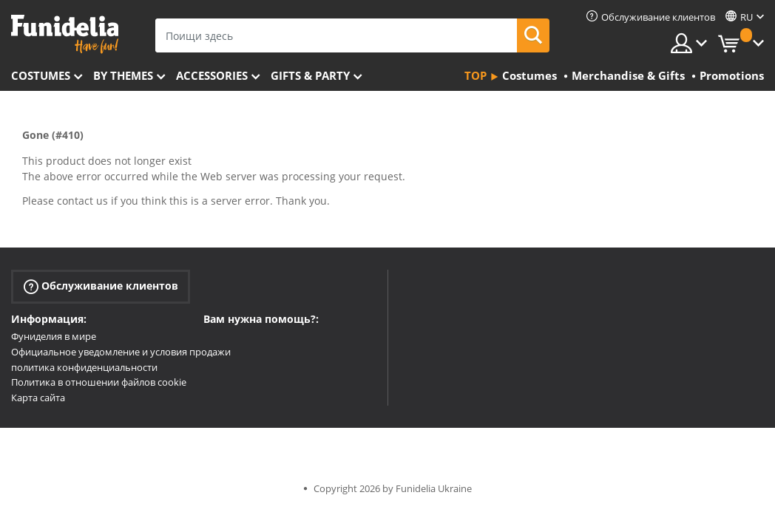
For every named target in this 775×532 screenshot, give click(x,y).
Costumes (41, 75)
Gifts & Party (310, 75)
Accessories (212, 75)
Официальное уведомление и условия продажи (121, 352)
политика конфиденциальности (84, 367)
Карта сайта (38, 398)
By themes (123, 75)
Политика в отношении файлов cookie (99, 382)
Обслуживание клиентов (101, 286)
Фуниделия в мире (54, 336)
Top (476, 75)
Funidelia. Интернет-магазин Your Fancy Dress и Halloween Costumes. (65, 34)
